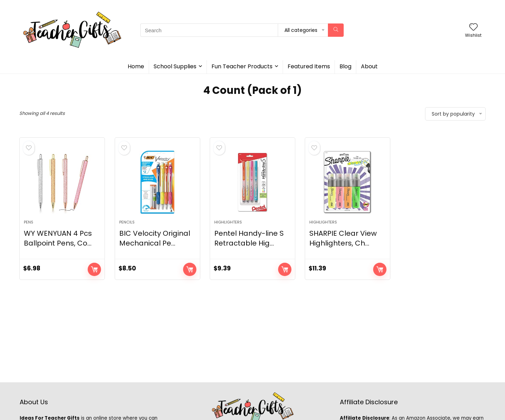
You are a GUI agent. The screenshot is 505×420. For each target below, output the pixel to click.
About (369, 66)
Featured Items (309, 66)
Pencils (127, 222)
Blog (345, 66)
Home (136, 66)
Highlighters (228, 222)
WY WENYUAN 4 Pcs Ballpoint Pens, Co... (58, 238)
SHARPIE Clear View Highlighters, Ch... (343, 238)
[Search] (336, 30)
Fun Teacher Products (242, 66)
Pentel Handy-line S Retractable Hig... (249, 238)
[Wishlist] (473, 27)
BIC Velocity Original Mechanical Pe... (155, 238)
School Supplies (175, 66)
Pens (29, 222)
